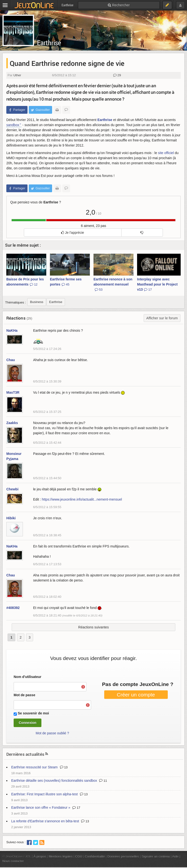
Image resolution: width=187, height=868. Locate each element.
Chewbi (12, 489)
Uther (17, 75)
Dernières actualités (25, 754)
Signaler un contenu (156, 856)
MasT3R (13, 392)
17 (76, 808)
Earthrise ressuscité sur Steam (34, 767)
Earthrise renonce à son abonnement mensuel (113, 284)
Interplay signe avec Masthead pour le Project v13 (157, 284)
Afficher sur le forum (162, 318)
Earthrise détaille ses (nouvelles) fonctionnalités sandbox (54, 781)
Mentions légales (61, 856)
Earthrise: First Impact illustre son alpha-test (44, 794)
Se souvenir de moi (33, 713)
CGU (79, 856)
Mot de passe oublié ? (52, 733)
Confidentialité (95, 856)
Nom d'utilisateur (28, 677)
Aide (175, 856)
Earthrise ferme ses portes (66, 282)
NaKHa (12, 330)
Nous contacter (13, 861)
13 (64, 767)
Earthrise (49, 43)
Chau (11, 360)
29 (117, 75)
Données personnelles (123, 856)
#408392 (13, 608)
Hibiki (11, 518)
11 (103, 781)
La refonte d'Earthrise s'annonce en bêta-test (45, 821)
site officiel (166, 153)
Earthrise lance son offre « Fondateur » (41, 807)
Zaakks (12, 423)
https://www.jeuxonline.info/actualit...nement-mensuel (82, 499)
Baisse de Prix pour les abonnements (25, 282)
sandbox (13, 125)
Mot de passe (24, 695)
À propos (40, 856)
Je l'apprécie (73, 233)
